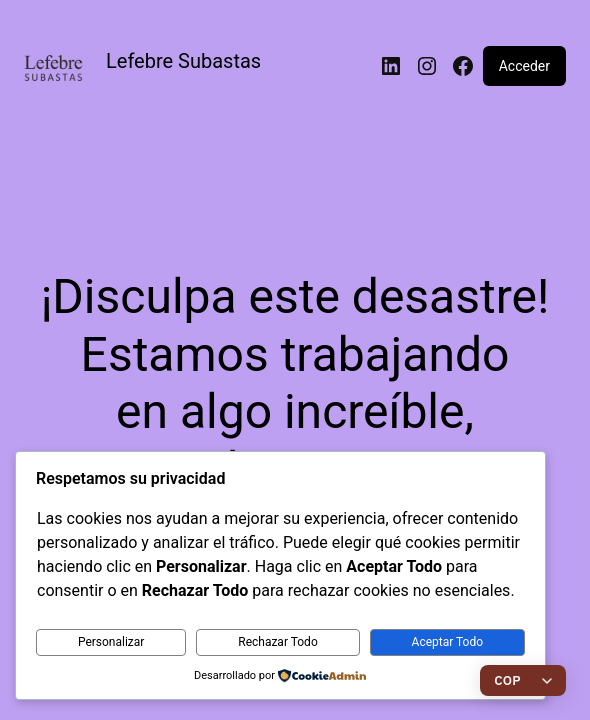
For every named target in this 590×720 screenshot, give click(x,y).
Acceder (524, 66)
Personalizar (111, 642)
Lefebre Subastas (183, 61)
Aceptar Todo (448, 642)
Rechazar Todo (278, 642)
